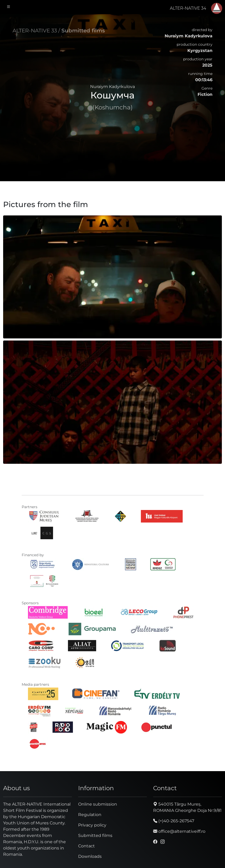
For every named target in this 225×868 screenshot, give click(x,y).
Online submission (98, 804)
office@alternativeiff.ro (179, 831)
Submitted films (83, 31)
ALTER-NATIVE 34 (188, 8)
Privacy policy (92, 825)
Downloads (90, 856)
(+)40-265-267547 (174, 821)
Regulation (90, 815)
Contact (86, 846)
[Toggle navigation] (9, 7)
